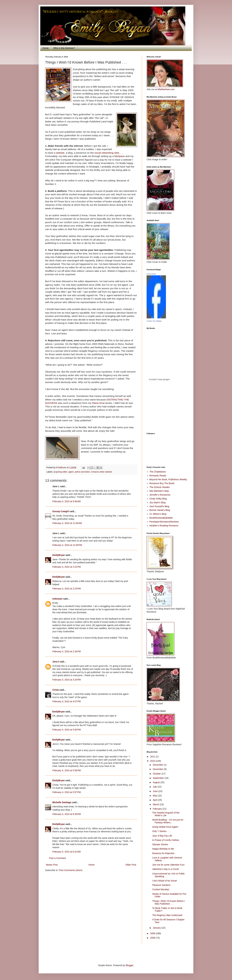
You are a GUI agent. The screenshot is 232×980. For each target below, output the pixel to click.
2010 (153, 761)
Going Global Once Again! (165, 827)
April (155, 800)
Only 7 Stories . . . (161, 831)
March (156, 804)
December (158, 765)
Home (46, 48)
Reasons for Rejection (163, 853)
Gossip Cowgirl (61, 511)
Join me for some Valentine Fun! (168, 865)
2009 (153, 933)
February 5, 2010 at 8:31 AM (67, 852)
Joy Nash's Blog (158, 502)
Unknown (57, 599)
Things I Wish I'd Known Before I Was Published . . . (169, 902)
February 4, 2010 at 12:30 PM (67, 545)
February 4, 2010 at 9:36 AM (67, 501)
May (155, 796)
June (155, 791)
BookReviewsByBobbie (161, 518)
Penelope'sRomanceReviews (164, 522)
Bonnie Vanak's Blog (160, 510)
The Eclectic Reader (160, 487)
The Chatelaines (158, 472)
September (159, 778)
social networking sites (107, 153)
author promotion (82, 472)
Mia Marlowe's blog (159, 491)
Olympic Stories (160, 844)
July (155, 787)
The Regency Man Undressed (167, 915)
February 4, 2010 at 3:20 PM (67, 680)
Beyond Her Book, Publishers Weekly (168, 479)
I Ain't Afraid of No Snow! (165, 881)
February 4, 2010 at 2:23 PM (67, 589)
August (157, 782)
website (60, 153)
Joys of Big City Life (162, 836)
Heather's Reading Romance (164, 526)
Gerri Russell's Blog (159, 506)
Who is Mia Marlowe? (64, 48)
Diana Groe (99, 403)
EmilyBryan (59, 555)
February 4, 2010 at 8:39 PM (67, 814)
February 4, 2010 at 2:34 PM (67, 651)
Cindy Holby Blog (158, 499)
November (158, 769)
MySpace (120, 156)
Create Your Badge (154, 321)
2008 (153, 938)
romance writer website (101, 472)
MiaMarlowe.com (166, 89)
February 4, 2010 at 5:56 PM (67, 770)
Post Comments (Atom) (71, 870)
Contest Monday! (161, 889)
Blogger (129, 965)
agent (71, 472)
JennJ (56, 662)
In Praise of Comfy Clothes (166, 840)
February (158, 809)
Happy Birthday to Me (163, 849)
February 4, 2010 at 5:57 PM (67, 792)
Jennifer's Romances (160, 495)
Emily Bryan (151, 274)
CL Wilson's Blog (158, 514)
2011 (153, 757)
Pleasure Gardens (161, 885)
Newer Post (52, 865)
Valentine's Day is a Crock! (166, 869)
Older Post (131, 865)
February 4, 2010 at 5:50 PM (67, 730)
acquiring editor (60, 472)
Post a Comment (58, 858)
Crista (56, 690)
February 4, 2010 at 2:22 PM (67, 567)
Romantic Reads (158, 476)
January (157, 928)
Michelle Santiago (62, 802)
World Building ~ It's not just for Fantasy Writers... (168, 821)
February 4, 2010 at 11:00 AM (67, 523)
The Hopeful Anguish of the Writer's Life (166, 814)
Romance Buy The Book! (162, 483)
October (157, 774)
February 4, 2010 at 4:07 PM (67, 701)
